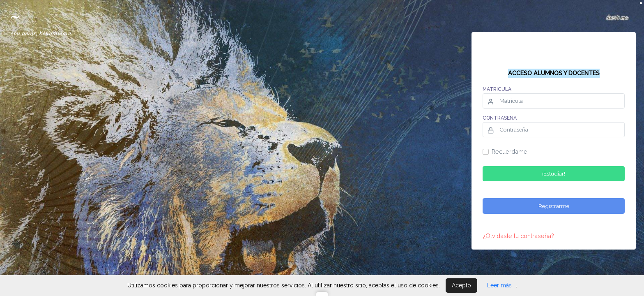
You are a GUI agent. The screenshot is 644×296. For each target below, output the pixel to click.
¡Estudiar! (554, 173)
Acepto (461, 285)
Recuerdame (509, 151)
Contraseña (500, 118)
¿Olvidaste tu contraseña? (518, 236)
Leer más (499, 285)
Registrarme (554, 206)
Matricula (497, 89)
